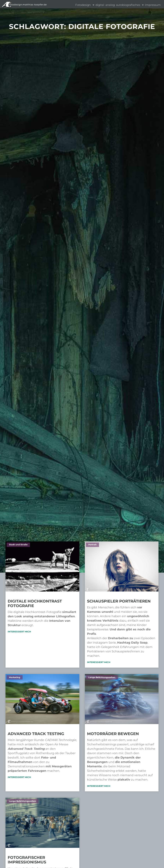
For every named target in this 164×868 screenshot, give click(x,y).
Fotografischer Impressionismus (27, 860)
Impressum (153, 5)
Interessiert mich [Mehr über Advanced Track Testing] (19, 777)
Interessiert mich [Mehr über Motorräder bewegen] (99, 786)
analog (110, 5)
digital (100, 5)
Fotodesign (85, 5)
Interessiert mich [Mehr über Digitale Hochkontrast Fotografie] (19, 632)
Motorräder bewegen (113, 734)
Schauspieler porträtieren (119, 601)
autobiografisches (130, 5)
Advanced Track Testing (36, 734)
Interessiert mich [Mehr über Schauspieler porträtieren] (99, 662)
